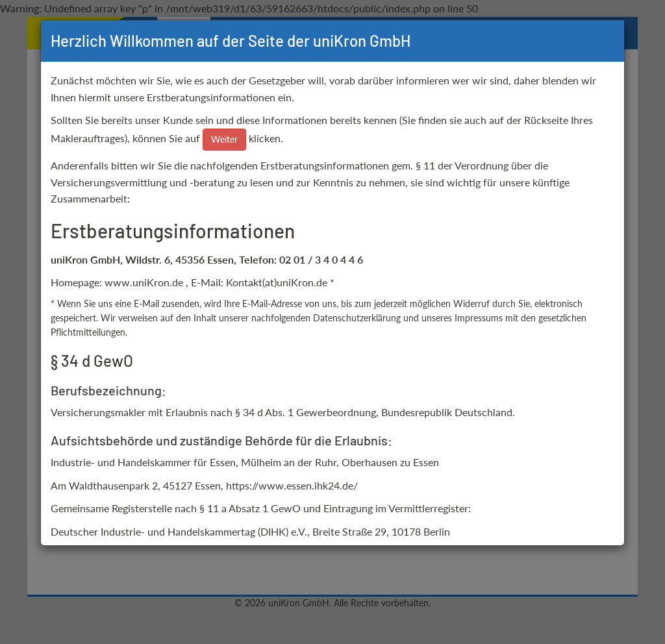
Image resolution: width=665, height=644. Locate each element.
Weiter (224, 139)
